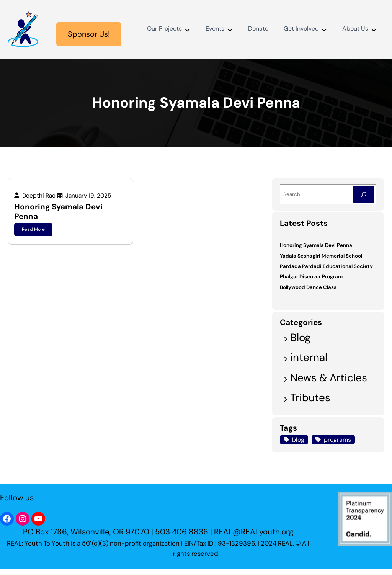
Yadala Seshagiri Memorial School (321, 256)
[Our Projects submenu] (187, 29)
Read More (33, 229)
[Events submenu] (229, 29)
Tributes (310, 398)
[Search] (364, 194)
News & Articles (329, 378)
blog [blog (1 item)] (298, 440)
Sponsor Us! (89, 34)
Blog (300, 337)
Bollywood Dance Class (308, 287)
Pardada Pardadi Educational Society (326, 266)
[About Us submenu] (374, 29)
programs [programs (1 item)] (337, 440)
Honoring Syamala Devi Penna (58, 212)
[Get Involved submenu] (324, 29)
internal (309, 357)
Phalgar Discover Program (311, 277)
